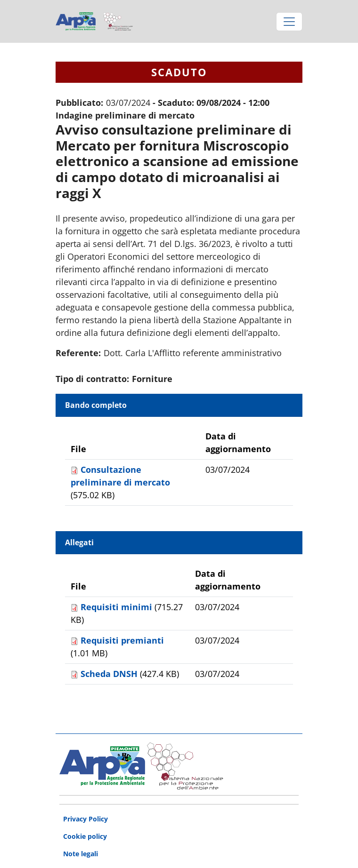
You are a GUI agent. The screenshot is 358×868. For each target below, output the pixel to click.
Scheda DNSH (110, 674)
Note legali (81, 854)
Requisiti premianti (122, 640)
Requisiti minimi (118, 607)
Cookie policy (85, 836)
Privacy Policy (85, 819)
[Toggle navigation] (289, 22)
